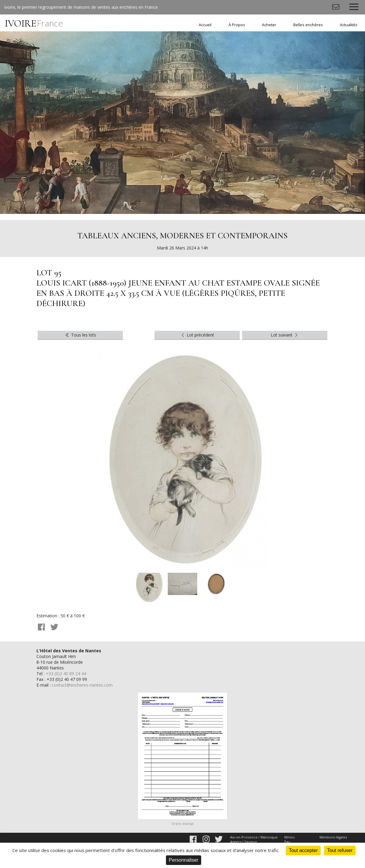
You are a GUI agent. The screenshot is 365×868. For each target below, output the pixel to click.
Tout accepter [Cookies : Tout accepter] (303, 850)
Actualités (349, 25)
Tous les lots (80, 335)
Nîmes (289, 837)
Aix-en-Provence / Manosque (254, 837)
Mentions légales (333, 837)
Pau (287, 842)
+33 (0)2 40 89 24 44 (66, 674)
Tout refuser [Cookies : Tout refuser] (340, 850)
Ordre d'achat (182, 824)
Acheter (269, 25)
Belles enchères (308, 25)
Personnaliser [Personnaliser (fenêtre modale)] (184, 860)
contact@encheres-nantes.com (82, 685)
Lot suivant (285, 335)
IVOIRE (34, 23)
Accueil (205, 25)
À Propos (237, 25)
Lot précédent (197, 335)
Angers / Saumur (244, 842)
